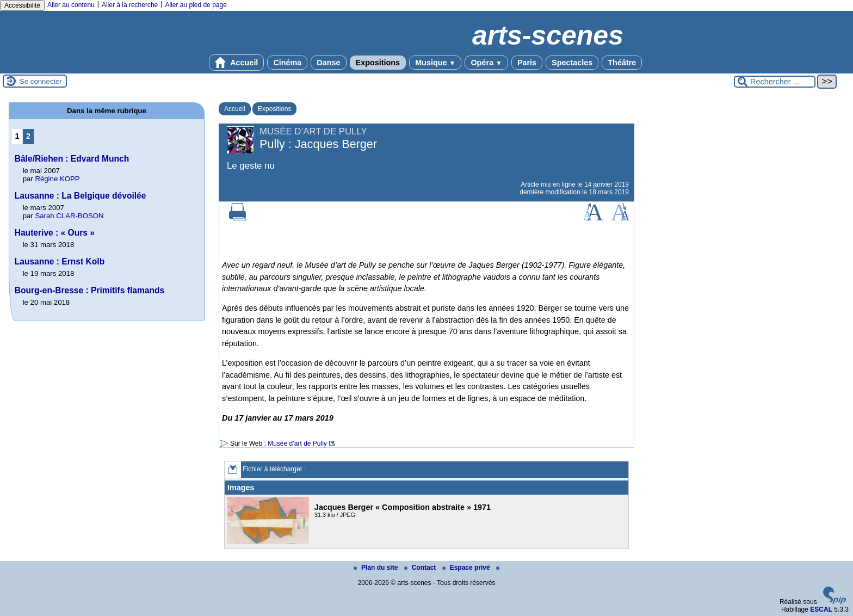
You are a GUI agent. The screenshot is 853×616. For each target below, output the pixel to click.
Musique (435, 63)
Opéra (486, 63)
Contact (421, 568)
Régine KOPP (57, 179)
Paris (527, 63)
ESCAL (821, 609)
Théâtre (622, 63)
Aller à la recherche (130, 5)
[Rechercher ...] (775, 82)
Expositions (378, 63)
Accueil (237, 63)
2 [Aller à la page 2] (28, 136)
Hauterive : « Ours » (55, 233)
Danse (328, 63)
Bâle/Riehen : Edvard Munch (72, 159)
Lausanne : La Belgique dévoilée (81, 196)
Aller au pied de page (196, 5)
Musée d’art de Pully (297, 443)
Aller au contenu (71, 5)
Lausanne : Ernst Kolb (60, 261)
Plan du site (377, 568)
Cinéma (287, 63)
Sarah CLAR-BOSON (69, 216)
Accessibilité (22, 5)
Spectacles (572, 63)
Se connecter (41, 81)
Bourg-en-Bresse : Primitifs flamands (90, 290)
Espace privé (467, 568)
